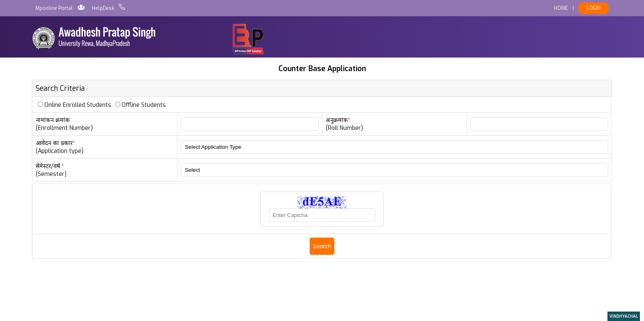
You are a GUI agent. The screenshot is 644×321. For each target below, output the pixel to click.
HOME (561, 8)
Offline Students (144, 105)
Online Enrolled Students (78, 105)
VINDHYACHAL (624, 316)
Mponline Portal (54, 8)
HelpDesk (103, 8)
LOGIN (593, 8)
